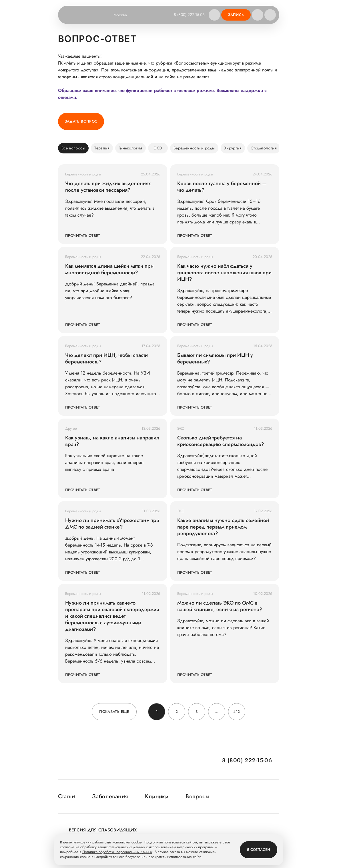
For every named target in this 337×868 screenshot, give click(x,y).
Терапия (102, 148)
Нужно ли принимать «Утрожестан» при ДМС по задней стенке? (112, 524)
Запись (236, 15)
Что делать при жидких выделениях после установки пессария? (108, 187)
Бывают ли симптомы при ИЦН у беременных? (215, 359)
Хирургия (233, 148)
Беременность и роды (194, 148)
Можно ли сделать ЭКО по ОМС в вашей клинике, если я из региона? (220, 606)
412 (237, 712)
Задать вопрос (81, 121)
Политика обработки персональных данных (117, 852)
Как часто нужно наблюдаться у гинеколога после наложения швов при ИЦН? (224, 273)
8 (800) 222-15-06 (189, 15)
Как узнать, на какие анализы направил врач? (112, 441)
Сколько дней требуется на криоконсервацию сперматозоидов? (221, 441)
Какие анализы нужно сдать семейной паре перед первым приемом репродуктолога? (223, 527)
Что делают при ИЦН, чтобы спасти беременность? (106, 359)
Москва (124, 15)
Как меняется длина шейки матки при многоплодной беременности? (109, 269)
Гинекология (130, 148)
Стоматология (264, 148)
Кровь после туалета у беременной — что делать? (222, 187)
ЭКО (158, 148)
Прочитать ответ (83, 236)
